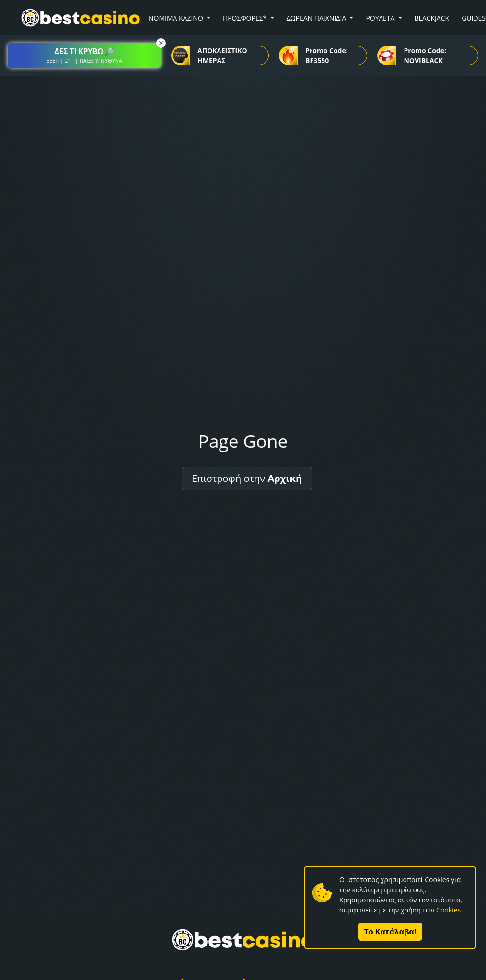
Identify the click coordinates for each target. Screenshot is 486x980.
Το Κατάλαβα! (390, 932)
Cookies (448, 910)
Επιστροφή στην (247, 478)
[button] (84, 56)
